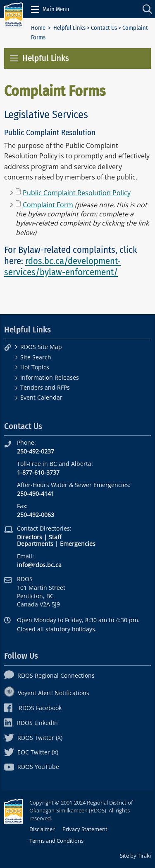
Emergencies (78, 544)
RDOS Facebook (33, 708)
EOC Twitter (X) (31, 752)
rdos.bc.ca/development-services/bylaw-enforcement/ (62, 267)
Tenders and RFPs (45, 387)
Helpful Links (69, 28)
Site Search (36, 357)
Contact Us (104, 28)
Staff (55, 537)
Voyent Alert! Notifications (47, 693)
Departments (35, 544)
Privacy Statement (85, 829)
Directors (30, 537)
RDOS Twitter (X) (33, 738)
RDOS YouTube (32, 767)
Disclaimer (42, 829)
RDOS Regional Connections (49, 675)
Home (38, 28)
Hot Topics (35, 367)
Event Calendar (41, 397)
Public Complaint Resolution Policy (77, 193)
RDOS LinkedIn (31, 723)
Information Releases (50, 377)
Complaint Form (48, 205)
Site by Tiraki (135, 856)
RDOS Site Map (41, 347)
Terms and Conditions (56, 841)
